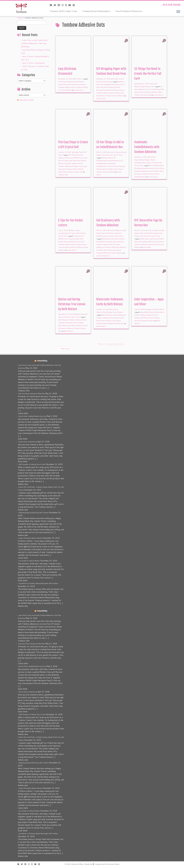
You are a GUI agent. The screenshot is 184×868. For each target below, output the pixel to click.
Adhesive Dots (107, 158)
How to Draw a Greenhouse (33, 63)
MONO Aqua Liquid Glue (149, 239)
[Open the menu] (178, 12)
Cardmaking (155, 89)
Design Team (150, 86)
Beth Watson (63, 320)
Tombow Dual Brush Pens (67, 323)
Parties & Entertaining (104, 82)
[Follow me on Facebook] (60, 5)
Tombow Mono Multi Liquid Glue (109, 250)
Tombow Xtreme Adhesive (115, 96)
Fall (162, 89)
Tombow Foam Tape (115, 169)
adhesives (69, 158)
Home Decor (160, 312)
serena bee (159, 242)
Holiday (80, 82)
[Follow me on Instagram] (63, 5)
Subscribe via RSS (26, 100)
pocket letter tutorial (76, 242)
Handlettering (101, 236)
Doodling (108, 84)
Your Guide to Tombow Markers (29, 561)
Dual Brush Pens (118, 84)
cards (115, 315)
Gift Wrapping (110, 87)
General (118, 233)
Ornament (73, 84)
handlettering (108, 90)
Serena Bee (147, 247)
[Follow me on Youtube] (70, 5)
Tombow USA (63, 175)
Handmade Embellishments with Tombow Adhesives (147, 147)
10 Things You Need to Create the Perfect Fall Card (148, 74)
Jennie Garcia (63, 84)
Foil (98, 242)
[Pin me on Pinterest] (75, 5)
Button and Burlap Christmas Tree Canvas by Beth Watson (72, 304)
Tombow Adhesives (65, 166)
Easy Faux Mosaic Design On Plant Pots (32, 394)
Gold (102, 242)
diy (75, 82)
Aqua (142, 312)
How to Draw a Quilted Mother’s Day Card (32, 416)
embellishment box (115, 161)
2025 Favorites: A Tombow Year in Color (32, 464)
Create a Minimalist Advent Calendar (30, 538)
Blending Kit (106, 239)
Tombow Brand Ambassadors (96, 11)
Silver (137, 315)
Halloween (121, 315)
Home (20, 18)
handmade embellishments (144, 168)
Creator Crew (118, 79)
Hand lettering (110, 242)
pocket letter (63, 242)
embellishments (102, 163)
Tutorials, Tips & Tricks (114, 155)
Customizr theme (114, 864)
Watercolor (120, 323)
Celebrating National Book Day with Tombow (33, 513)
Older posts (64, 349)
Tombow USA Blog (42, 361)
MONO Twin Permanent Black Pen (70, 239)
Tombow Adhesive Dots (67, 87)
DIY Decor (79, 79)
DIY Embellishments (156, 165)
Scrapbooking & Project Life (144, 163)
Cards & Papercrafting (117, 152)
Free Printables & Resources (129, 11)
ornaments (81, 84)
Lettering (119, 242)
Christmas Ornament (66, 82)
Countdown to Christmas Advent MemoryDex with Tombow (38, 583)
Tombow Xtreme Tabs (75, 172)
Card (148, 89)
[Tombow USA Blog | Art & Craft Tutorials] (21, 8)
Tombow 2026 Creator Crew (63, 11)
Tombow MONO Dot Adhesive (115, 247)
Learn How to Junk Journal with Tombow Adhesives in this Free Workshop (34, 43)
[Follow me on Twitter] (56, 5)
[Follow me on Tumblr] (67, 5)
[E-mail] (52, 5)
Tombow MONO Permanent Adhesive (110, 253)
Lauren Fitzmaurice (103, 256)
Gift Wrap (100, 87)
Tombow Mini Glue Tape (143, 95)
